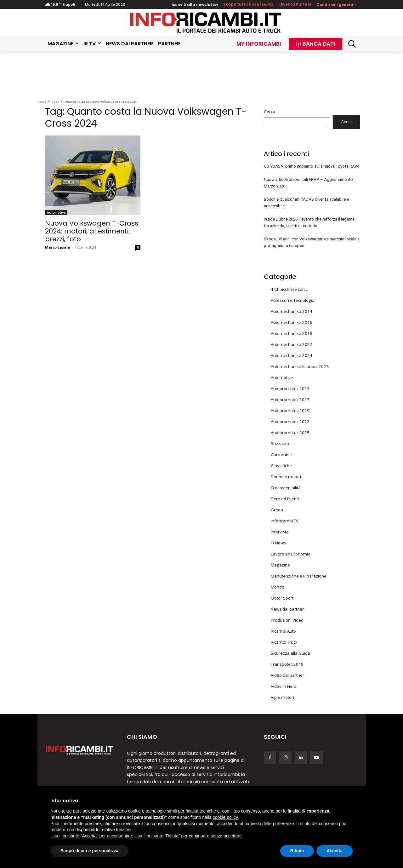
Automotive (56, 212)
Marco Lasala (58, 247)
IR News (278, 543)
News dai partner (287, 609)
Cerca (270, 112)
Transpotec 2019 (287, 664)
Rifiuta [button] (297, 851)
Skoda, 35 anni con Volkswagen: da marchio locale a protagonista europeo (312, 242)
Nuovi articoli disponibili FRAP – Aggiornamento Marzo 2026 (308, 183)
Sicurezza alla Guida (290, 653)
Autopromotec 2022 (290, 422)
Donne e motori (286, 477)
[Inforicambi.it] (206, 23)
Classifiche (281, 466)
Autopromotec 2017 (290, 400)
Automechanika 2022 (292, 344)
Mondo (278, 587)
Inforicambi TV (285, 521)
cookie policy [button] (225, 817)
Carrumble (281, 455)
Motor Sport (282, 598)
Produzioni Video (287, 620)
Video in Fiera (284, 686)
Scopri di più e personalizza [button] (89, 851)
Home (42, 102)
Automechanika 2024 (292, 355)
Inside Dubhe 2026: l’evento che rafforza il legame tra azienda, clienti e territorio (309, 222)
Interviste (280, 532)
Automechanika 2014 (292, 311)
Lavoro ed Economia (291, 554)
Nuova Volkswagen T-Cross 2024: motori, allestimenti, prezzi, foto (92, 231)
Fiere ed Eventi (285, 499)
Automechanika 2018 (292, 333)
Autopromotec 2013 (290, 388)
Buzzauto (280, 444)
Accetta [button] (335, 851)
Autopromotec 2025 (290, 433)
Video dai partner (287, 675)
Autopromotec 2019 (290, 411)
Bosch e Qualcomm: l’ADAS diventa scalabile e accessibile (306, 203)
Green (277, 510)
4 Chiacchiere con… (289, 289)
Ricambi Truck (284, 642)
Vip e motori (282, 697)
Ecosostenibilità (286, 488)
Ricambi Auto (283, 631)
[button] (352, 44)
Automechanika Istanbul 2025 (300, 366)
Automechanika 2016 (292, 322)
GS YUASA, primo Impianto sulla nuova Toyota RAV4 (312, 166)
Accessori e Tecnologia (293, 300)
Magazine (280, 565)
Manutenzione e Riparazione (299, 576)
